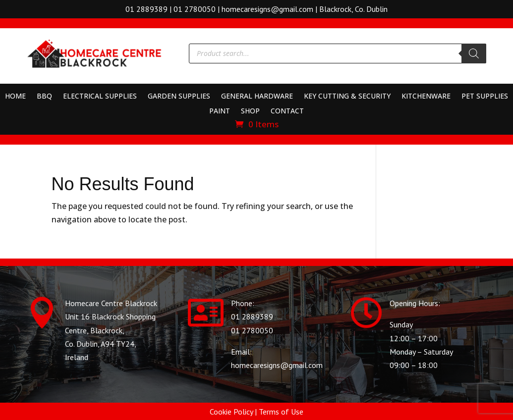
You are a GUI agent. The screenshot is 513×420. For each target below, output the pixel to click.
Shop (250, 111)
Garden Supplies (179, 97)
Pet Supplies (485, 97)
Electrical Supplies (100, 97)
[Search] (474, 53)
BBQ (44, 97)
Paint (220, 111)
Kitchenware (426, 97)
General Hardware (257, 97)
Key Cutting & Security (347, 97)
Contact (287, 111)
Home (15, 97)
